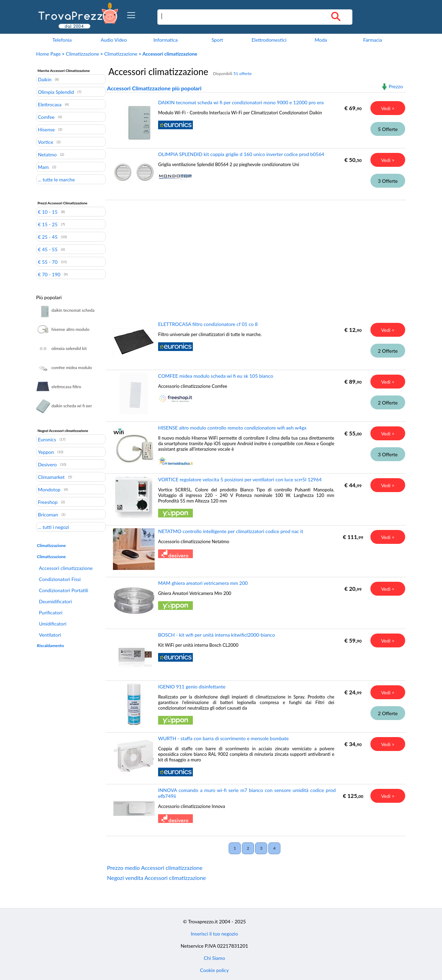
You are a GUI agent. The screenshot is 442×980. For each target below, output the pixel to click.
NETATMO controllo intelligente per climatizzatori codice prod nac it (231, 531)
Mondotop (49, 489)
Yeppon (46, 452)
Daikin (45, 79)
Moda (321, 40)
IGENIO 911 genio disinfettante (192, 687)
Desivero (47, 464)
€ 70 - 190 (49, 274)
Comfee (46, 117)
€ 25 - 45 (48, 237)
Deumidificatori (55, 601)
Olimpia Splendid (56, 92)
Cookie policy (215, 970)
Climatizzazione (83, 54)
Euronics (47, 439)
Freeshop (48, 502)
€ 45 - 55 (48, 249)
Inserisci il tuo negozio (214, 934)
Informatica (165, 40)
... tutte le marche (56, 179)
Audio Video (114, 40)
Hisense (46, 129)
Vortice (46, 142)
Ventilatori (50, 635)
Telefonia (62, 40)
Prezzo (396, 86)
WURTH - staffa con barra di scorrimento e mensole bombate (223, 738)
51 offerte (242, 73)
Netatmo (47, 154)
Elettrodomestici (269, 40)
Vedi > (388, 108)
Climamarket (51, 477)
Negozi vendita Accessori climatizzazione (157, 878)
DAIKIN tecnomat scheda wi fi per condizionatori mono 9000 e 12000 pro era (241, 102)
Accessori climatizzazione (66, 568)
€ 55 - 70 (48, 262)
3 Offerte (388, 181)
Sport (217, 40)
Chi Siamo (214, 958)
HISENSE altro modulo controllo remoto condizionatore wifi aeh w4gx (232, 428)
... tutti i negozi (54, 527)
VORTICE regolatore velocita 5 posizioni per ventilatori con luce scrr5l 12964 (240, 479)
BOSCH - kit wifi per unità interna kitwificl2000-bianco (216, 635)
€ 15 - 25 (48, 224)
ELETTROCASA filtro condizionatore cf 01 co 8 (208, 324)
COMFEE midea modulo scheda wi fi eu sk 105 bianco (216, 376)
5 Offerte (388, 129)
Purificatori (51, 612)
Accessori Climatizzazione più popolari (154, 88)
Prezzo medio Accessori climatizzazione (155, 868)
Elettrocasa (50, 104)
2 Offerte (388, 351)
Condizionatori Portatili (64, 590)
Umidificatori (53, 624)
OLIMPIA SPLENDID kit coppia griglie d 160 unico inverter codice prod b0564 (241, 154)
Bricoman (48, 514)
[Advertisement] (254, 255)
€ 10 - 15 (48, 212)
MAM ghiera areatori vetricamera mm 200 (203, 583)
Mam (43, 167)
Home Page (48, 54)
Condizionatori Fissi (60, 579)
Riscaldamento (50, 646)
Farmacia (373, 40)
